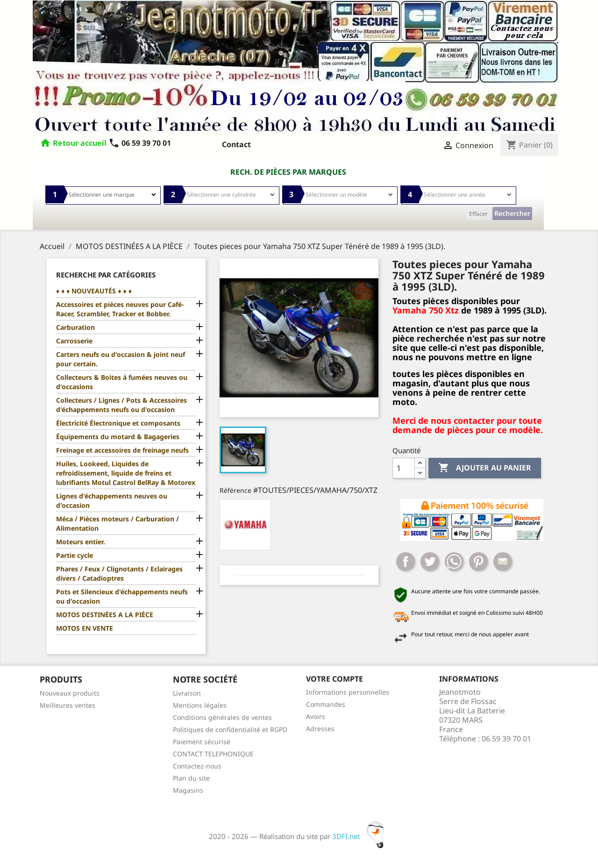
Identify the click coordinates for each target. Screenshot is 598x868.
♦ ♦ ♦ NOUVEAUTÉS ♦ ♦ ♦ (94, 291)
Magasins (188, 790)
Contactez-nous (197, 766)
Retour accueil (80, 143)
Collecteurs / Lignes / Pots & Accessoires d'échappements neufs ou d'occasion (121, 405)
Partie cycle (75, 555)
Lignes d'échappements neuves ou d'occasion (112, 501)
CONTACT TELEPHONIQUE (213, 754)
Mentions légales (200, 705)
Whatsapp (454, 562)
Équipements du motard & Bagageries (118, 437)
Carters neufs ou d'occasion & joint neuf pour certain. (121, 359)
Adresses (320, 729)
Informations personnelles (348, 692)
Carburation (75, 327)
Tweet (430, 562)
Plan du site (191, 778)
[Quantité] (404, 468)
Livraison (187, 693)
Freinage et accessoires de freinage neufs (122, 450)
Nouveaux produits (70, 693)
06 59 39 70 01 (140, 143)
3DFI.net (361, 836)
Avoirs (316, 716)
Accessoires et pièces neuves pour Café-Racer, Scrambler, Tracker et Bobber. (120, 309)
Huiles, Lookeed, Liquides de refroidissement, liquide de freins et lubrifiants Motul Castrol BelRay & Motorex (126, 473)
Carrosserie (74, 341)
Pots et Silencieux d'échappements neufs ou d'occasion (122, 596)
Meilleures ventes (68, 705)
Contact (236, 144)
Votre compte (335, 679)
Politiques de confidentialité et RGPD (230, 729)
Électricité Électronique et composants (118, 423)
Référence (235, 490)
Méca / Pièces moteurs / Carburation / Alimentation (117, 523)
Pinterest (478, 562)
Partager (406, 562)
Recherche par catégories (106, 275)
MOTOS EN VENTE (85, 628)
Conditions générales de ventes (222, 717)
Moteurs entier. (81, 542)
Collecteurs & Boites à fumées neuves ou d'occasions (122, 382)
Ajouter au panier (485, 468)
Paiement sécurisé (202, 742)
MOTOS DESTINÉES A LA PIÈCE (105, 615)
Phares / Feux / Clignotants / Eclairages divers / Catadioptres (119, 573)
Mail (503, 562)
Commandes (326, 704)
